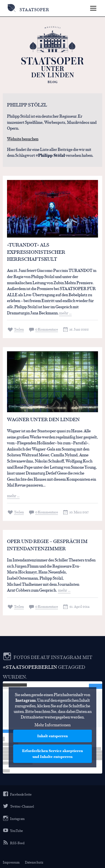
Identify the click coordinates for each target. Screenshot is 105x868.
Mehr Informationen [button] (53, 725)
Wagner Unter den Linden (43, 419)
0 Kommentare (47, 329)
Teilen (19, 329)
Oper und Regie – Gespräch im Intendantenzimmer (47, 545)
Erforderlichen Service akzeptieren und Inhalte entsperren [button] (53, 754)
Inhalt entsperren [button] (53, 736)
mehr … (65, 313)
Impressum (11, 862)
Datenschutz (34, 862)
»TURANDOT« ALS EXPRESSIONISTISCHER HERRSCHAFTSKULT (36, 252)
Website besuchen (23, 138)
